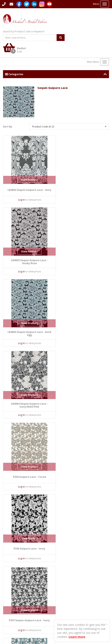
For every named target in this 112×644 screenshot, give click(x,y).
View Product (28, 167)
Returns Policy (67, 608)
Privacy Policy (67, 604)
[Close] (107, 624)
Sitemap (64, 589)
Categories (56, 62)
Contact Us (10, 569)
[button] (69, 114)
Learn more (77, 637)
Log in (20, 187)
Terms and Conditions (72, 611)
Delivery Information (71, 592)
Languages (65, 578)
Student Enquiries (69, 582)
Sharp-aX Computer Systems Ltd (33, 629)
